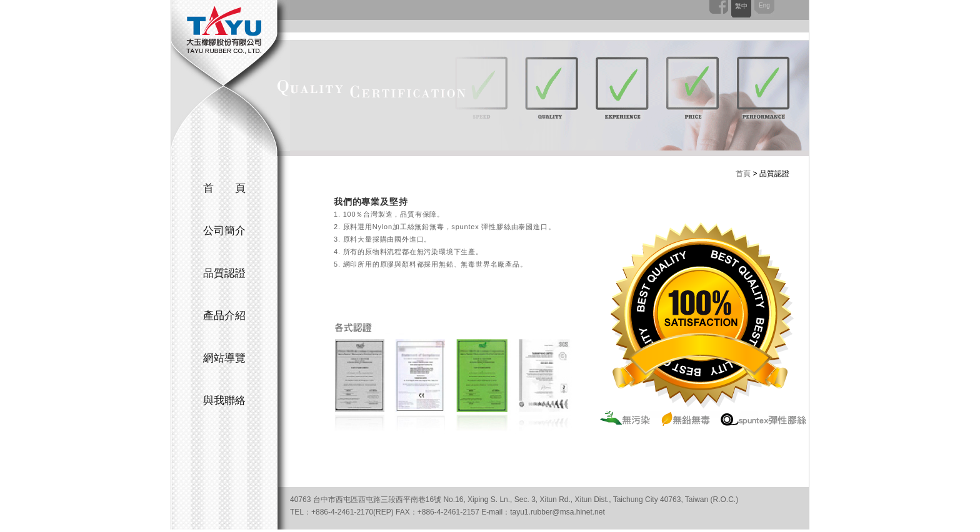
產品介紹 (224, 316)
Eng (764, 5)
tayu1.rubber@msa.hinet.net (557, 512)
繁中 (741, 6)
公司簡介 (224, 231)
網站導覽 (224, 358)
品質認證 (224, 273)
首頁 (743, 174)
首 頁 (224, 188)
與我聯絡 (224, 401)
